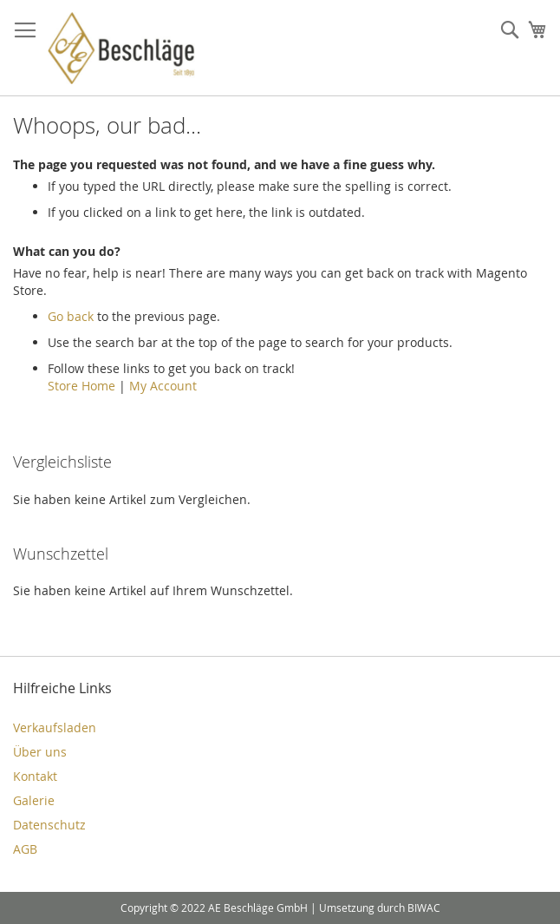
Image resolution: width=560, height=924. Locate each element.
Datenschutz (49, 825)
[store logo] (121, 48)
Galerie (34, 800)
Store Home (81, 386)
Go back (71, 316)
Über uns (40, 752)
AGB (25, 849)
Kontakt (35, 776)
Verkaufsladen (55, 727)
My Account (163, 386)
